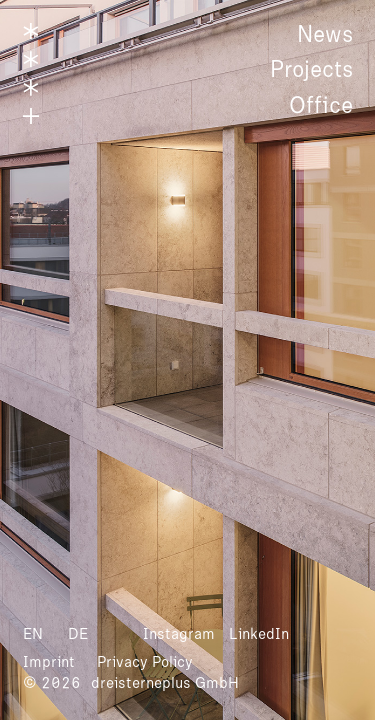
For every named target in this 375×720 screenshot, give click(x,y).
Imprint (49, 662)
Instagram (179, 634)
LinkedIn (259, 634)
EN (33, 634)
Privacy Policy (145, 662)
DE (78, 634)
